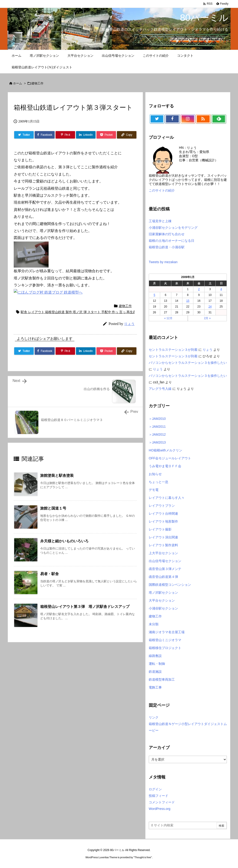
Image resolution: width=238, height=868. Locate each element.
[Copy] (127, 351)
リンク (154, 717)
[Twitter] (24, 351)
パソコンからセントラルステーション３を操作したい (188, 363)
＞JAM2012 (157, 434)
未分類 (154, 624)
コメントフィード (162, 802)
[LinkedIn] (86, 351)
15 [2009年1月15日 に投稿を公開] (188, 301)
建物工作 (37, 83)
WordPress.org (160, 809)
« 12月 (168, 318)
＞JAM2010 (157, 419)
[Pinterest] (65, 351)
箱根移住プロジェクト (165, 648)
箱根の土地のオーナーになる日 (172, 241)
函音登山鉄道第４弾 (163, 577)
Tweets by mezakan (163, 262)
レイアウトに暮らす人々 (167, 498)
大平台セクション (162, 600)
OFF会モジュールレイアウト (170, 458)
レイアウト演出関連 (163, 537)
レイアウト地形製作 (163, 521)
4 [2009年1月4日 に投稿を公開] (221, 289)
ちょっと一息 (159, 482)
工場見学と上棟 (160, 221)
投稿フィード (159, 796)
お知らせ (155, 474)
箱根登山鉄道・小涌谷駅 (167, 247)
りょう (208, 350)
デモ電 (154, 490)
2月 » (207, 318)
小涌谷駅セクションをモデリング (173, 228)
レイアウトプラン (162, 506)
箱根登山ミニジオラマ (165, 640)
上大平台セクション (163, 553)
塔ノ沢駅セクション (163, 593)
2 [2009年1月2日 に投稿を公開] (199, 289)
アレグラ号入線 (160, 389)
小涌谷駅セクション (163, 608)
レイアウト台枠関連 (163, 514)
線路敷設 (155, 656)
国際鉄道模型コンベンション (170, 585)
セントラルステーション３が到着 (173, 350)
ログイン (155, 789)
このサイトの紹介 (162, 190)
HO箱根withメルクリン (165, 450)
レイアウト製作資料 (163, 545)
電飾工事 (155, 687)
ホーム (18, 83)
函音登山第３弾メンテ (165, 569)
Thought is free (143, 857)
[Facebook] (45, 351)
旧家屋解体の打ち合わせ (167, 234)
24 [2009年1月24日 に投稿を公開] (210, 307)
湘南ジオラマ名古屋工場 (167, 632)
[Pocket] (106, 351)
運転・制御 (157, 664)
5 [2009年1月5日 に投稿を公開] (154, 295)
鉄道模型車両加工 (162, 679)
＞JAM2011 (157, 427)
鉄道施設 (155, 672)
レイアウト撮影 (160, 529)
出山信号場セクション (165, 561)
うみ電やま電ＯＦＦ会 (165, 466)
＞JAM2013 (157, 442)
